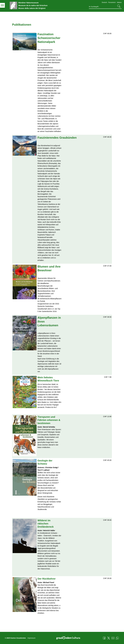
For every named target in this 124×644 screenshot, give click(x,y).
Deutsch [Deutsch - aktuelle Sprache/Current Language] (105, 2)
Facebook (104, 638)
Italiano (119, 2)
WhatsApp (117, 638)
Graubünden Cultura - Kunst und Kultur (69, 638)
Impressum (31, 638)
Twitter (109, 638)
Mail (113, 638)
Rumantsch (112, 2)
